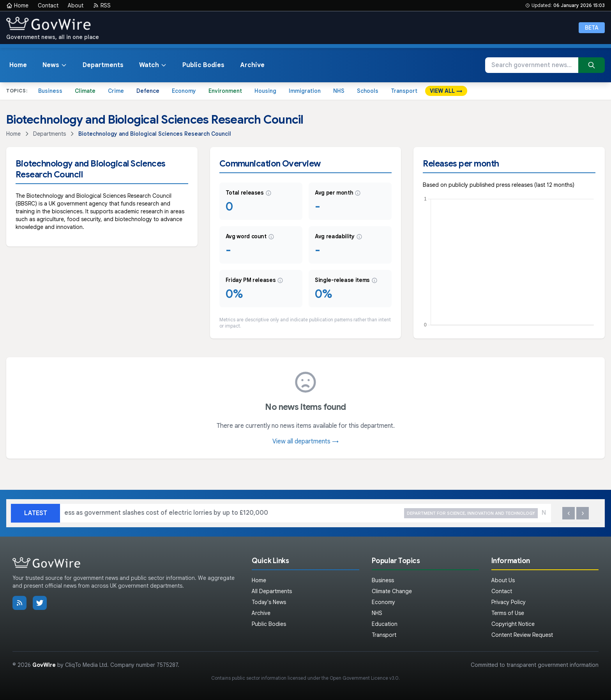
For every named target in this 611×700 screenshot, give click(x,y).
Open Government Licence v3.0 (364, 678)
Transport (404, 91)
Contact (48, 5)
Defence (148, 91)
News (55, 65)
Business (50, 91)
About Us (503, 580)
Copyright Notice (513, 624)
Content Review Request (522, 635)
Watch (153, 65)
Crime (116, 91)
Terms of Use (508, 613)
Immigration (305, 91)
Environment (225, 91)
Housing (265, 91)
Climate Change (392, 591)
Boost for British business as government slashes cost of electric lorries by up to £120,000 (238, 513)
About (76, 5)
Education (385, 624)
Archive (252, 65)
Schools (368, 91)
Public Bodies (203, 65)
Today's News (269, 602)
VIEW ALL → (446, 91)
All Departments (272, 591)
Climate (85, 91)
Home (17, 5)
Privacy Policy (509, 602)
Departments (103, 65)
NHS (339, 91)
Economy (184, 91)
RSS (102, 5)
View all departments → (305, 441)
